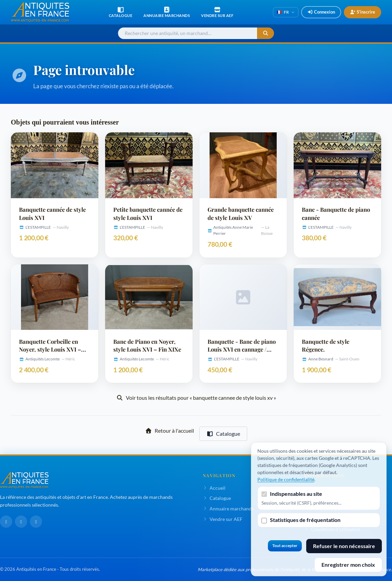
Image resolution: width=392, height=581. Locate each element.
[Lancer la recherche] (266, 33)
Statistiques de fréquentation (305, 520)
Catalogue (223, 434)
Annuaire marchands (228, 509)
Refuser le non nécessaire (344, 546)
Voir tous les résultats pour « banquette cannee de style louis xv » (196, 398)
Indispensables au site (296, 494)
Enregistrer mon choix (348, 565)
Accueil (214, 488)
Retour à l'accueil (170, 430)
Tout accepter (285, 546)
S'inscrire (362, 12)
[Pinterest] (36, 522)
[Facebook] (6, 522)
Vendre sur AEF (223, 519)
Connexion (321, 12)
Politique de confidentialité (286, 479)
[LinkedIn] (21, 522)
